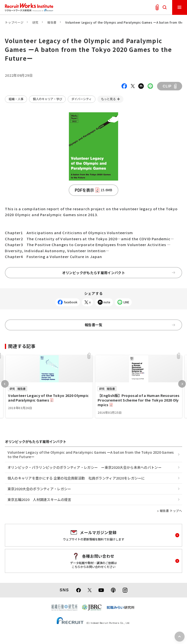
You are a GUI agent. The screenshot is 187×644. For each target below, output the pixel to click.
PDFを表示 (94, 190)
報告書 (52, 22)
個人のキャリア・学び (47, 99)
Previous (5, 384)
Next (182, 384)
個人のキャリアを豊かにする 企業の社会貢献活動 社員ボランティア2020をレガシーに (76, 478)
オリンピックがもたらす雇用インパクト (119, 273)
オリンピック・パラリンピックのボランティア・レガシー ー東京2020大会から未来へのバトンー (84, 467)
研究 (35, 22)
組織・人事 (16, 99)
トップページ (14, 22)
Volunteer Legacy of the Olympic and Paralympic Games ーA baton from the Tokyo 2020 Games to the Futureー (91, 454)
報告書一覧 (130, 325)
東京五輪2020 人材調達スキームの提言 (39, 499)
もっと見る (108, 99)
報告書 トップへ (171, 511)
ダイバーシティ (81, 99)
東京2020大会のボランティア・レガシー (39, 489)
